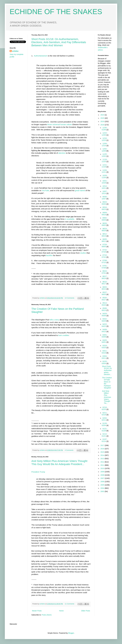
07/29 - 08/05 (105, 246)
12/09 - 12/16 (105, 145)
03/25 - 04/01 (105, 341)
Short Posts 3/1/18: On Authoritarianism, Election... (107, 370)
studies (83, 253)
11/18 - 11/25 (105, 160)
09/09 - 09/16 (105, 214)
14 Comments (69, 298)
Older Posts (86, 611)
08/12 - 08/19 (105, 235)
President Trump (38, 472)
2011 (103, 465)
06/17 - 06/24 (105, 277)
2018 (103, 125)
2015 (103, 452)
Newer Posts (37, 611)
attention (62, 153)
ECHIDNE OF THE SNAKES (56, 12)
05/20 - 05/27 (105, 299)
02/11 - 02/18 (105, 414)
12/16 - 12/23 (105, 139)
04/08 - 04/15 (105, 330)
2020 (103, 118)
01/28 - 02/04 (105, 424)
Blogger (71, 633)
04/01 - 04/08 (105, 336)
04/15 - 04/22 (105, 325)
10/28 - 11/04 (105, 176)
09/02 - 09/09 (105, 219)
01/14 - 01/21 (105, 435)
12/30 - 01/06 (105, 129)
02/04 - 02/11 (105, 419)
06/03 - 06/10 (105, 288)
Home (61, 611)
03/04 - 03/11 (105, 357)
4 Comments (69, 450)
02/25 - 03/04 (105, 362)
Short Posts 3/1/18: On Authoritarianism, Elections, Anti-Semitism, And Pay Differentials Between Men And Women (59, 42)
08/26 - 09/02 (105, 224)
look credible (64, 335)
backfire (49, 255)
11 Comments (69, 604)
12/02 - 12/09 (105, 150)
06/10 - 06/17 (105, 283)
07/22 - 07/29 (105, 251)
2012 (103, 462)
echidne (43, 298)
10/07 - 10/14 (105, 192)
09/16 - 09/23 (105, 208)
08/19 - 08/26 (105, 230)
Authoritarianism (41, 56)
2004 (103, 488)
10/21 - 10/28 (105, 182)
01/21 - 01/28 (105, 430)
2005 (103, 485)
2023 (103, 115)
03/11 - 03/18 (105, 352)
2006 (103, 482)
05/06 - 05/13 (105, 309)
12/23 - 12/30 (105, 134)
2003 (103, 491)
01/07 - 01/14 (105, 440)
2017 (103, 445)
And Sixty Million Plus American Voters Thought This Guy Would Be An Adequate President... (59, 463)
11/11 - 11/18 (105, 166)
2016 (103, 449)
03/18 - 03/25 (105, 347)
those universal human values (60, 124)
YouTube (45, 190)
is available (70, 219)
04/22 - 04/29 (105, 320)
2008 (103, 475)
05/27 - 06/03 (105, 293)
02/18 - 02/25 (105, 408)
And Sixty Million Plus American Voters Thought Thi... (107, 397)
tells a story (54, 320)
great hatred (80, 190)
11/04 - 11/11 (105, 171)
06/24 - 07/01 (105, 272)
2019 (103, 121)
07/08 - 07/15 (105, 261)
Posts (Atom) (47, 615)
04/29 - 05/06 (105, 315)
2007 (103, 478)
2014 (103, 455)
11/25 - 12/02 (105, 155)
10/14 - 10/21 (105, 187)
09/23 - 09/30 (105, 203)
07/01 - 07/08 (105, 267)
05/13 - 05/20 (105, 304)
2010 (103, 468)
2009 (103, 472)
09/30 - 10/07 (105, 198)
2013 (103, 459)
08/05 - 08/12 (105, 240)
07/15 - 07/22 (105, 256)
